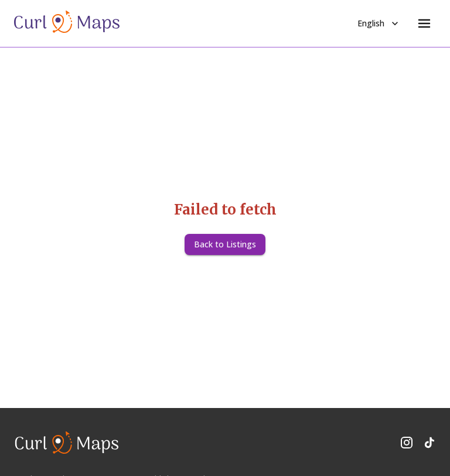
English (379, 23)
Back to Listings (225, 244)
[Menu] (424, 23)
